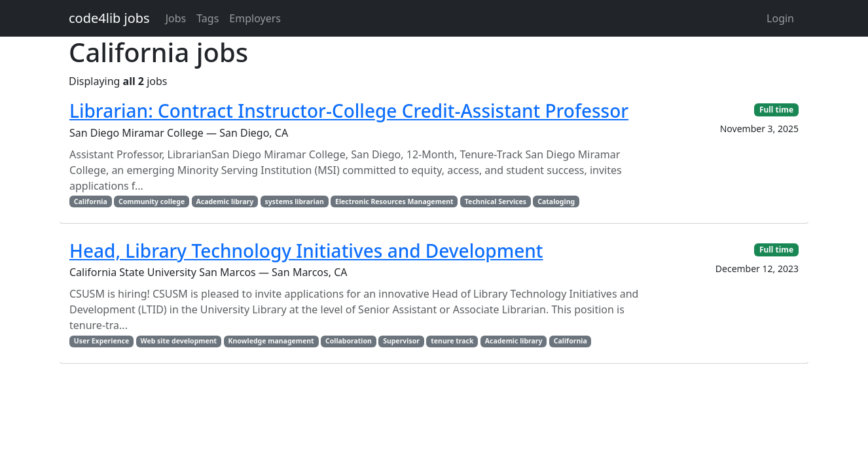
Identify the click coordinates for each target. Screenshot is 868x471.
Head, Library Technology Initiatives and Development (306, 251)
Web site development (178, 341)
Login (780, 18)
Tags (208, 18)
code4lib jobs (109, 18)
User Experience (101, 341)
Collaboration (349, 341)
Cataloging (556, 201)
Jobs (176, 18)
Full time (776, 110)
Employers (255, 18)
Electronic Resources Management (394, 201)
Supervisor (401, 341)
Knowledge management (271, 341)
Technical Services (496, 201)
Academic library (225, 201)
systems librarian (295, 201)
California (91, 201)
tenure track (452, 341)
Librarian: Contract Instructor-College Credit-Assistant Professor (349, 111)
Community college (152, 201)
